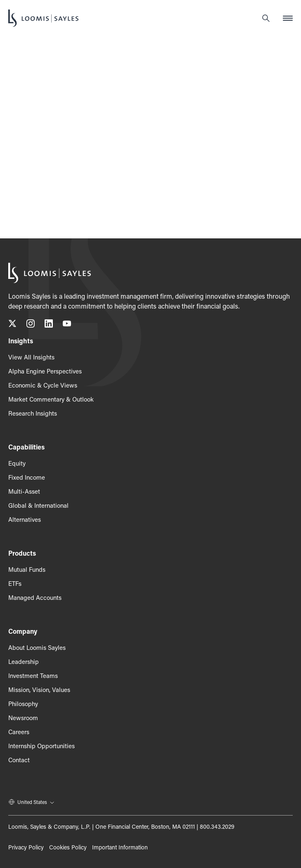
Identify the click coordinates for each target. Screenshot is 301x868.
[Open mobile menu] (288, 18)
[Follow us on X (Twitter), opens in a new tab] (12, 325)
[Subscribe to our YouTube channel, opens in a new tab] (67, 325)
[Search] (266, 18)
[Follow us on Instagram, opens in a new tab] (31, 325)
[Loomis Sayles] (43, 18)
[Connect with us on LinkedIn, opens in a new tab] (49, 325)
